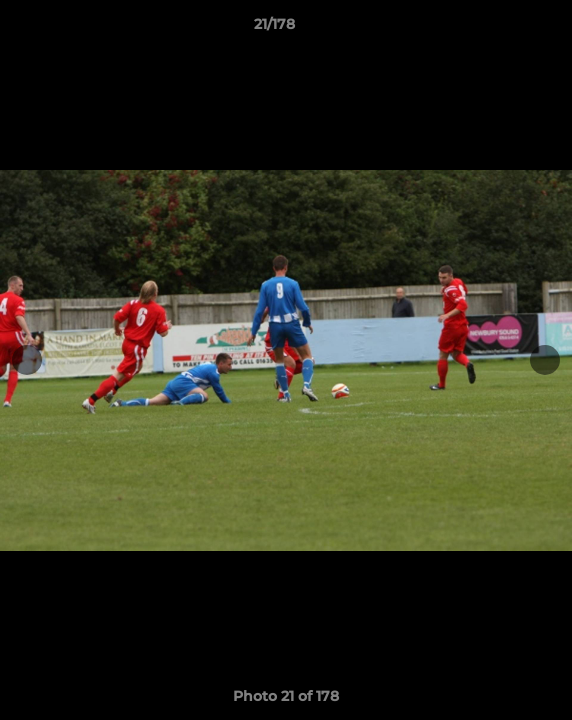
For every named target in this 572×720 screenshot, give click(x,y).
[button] (500, 29)
